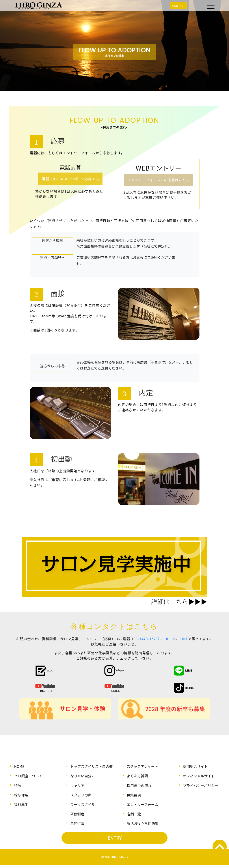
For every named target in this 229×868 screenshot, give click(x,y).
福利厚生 (21, 804)
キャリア (77, 785)
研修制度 (77, 814)
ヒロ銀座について (28, 776)
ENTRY (114, 838)
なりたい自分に (83, 776)
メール (171, 639)
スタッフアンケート (142, 766)
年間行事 (77, 823)
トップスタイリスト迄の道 (91, 766)
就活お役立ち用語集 (143, 823)
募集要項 (134, 795)
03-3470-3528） (147, 639)
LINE (184, 639)
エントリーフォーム (142, 804)
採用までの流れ (139, 785)
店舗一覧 (134, 814)
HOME (19, 766)
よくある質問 (137, 776)
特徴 (18, 785)
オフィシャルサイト (199, 776)
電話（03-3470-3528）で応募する (70, 179)
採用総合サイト (195, 766)
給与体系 (21, 795)
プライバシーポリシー (201, 785)
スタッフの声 (81, 795)
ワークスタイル (83, 804)
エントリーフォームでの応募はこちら (159, 180)
